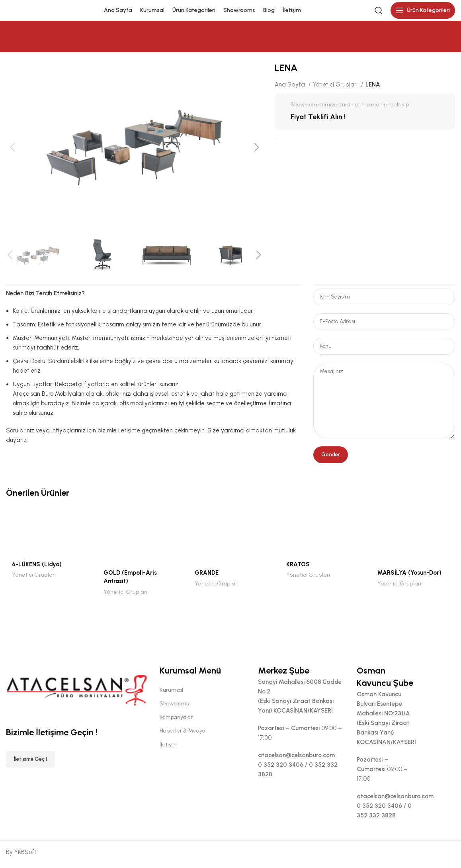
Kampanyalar (176, 722)
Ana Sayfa (291, 89)
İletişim (169, 749)
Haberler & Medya (183, 735)
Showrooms (174, 708)
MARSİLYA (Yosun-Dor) (409, 577)
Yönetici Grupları (336, 89)
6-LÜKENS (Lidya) (37, 569)
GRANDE (207, 577)
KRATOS (298, 569)
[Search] (379, 13)
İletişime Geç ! (30, 764)
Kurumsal (171, 694)
